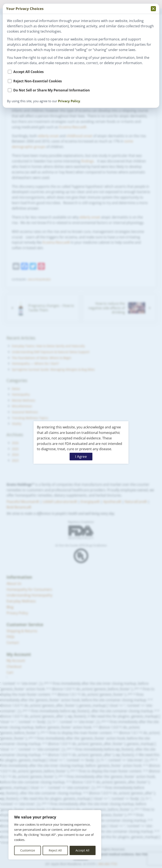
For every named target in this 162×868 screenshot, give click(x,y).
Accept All (82, 850)
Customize (28, 850)
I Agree (81, 456)
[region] (55, 835)
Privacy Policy (69, 101)
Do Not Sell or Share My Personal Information (52, 90)
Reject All (55, 850)
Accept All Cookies (28, 72)
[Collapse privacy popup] (153, 9)
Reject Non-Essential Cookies (38, 81)
